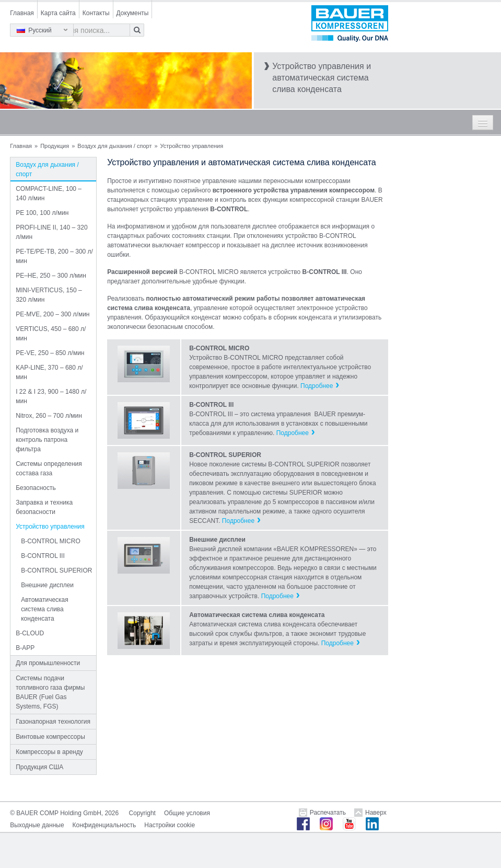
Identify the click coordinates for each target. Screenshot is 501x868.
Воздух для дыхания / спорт (114, 146)
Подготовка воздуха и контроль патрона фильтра (47, 440)
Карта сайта (58, 13)
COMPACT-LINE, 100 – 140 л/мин (49, 193)
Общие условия (187, 813)
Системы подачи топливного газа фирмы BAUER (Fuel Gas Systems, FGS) (50, 692)
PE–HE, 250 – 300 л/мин (51, 276)
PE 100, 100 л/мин (42, 213)
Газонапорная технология (53, 722)
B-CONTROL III (43, 556)
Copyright (142, 813)
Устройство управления (50, 527)
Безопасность (36, 488)
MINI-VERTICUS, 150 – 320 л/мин (49, 295)
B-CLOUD (30, 633)
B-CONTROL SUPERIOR (56, 570)
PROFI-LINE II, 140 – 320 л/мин (51, 232)
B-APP (25, 648)
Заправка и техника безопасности (44, 507)
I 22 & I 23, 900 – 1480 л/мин (51, 396)
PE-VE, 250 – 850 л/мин (50, 353)
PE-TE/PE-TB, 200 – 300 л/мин (54, 256)
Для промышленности (48, 663)
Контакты (96, 13)
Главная (22, 13)
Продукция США (39, 767)
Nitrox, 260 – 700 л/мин (49, 416)
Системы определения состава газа (49, 469)
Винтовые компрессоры (50, 737)
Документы (133, 13)
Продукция (55, 146)
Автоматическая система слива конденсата (45, 609)
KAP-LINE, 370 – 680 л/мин (49, 372)
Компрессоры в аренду (49, 752)
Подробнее (317, 386)
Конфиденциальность (104, 825)
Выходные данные (37, 825)
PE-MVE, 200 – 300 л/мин (53, 314)
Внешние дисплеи (47, 585)
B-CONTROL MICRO (51, 541)
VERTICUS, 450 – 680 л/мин (51, 334)
